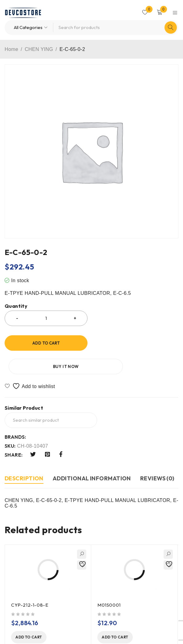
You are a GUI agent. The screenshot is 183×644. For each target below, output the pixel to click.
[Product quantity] (46, 318)
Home (11, 49)
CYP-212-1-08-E (30, 581)
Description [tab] (24, 455)
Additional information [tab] (92, 455)
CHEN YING (39, 49)
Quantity (16, 306)
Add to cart (46, 343)
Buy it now (136, 343)
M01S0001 (109, 581)
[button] (34, 614)
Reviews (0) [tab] (157, 455)
